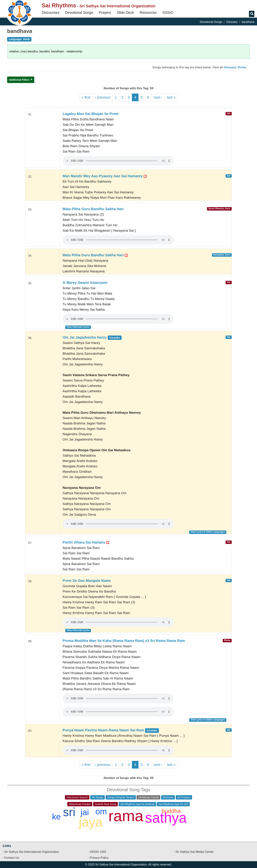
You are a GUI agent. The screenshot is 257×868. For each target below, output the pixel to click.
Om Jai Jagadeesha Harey (92, 337)
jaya (91, 822)
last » (171, 97)
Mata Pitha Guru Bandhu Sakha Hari (93, 209)
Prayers (105, 13)
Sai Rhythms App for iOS (173, 804)
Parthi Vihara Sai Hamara (86, 542)
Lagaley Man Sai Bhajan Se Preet (91, 114)
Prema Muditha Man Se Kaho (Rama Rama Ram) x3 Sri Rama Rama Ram (124, 641)
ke (56, 817)
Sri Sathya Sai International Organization (32, 852)
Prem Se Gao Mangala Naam (87, 581)
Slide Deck (125, 13)
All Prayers (184, 797)
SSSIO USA (98, 852)
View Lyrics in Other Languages (208, 532)
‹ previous (103, 97)
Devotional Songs (79, 13)
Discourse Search (77, 797)
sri (69, 812)
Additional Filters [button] (19, 80)
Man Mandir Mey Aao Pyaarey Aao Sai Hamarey (105, 176)
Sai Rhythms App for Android (137, 804)
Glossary (232, 22)
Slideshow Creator (80, 804)
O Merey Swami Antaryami (85, 283)
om (101, 811)
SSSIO (168, 13)
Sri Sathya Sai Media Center (195, 852)
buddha (171, 811)
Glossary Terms (235, 67)
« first (86, 97)
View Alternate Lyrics (78, 327)
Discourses (51, 13)
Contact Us (12, 858)
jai (85, 812)
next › (158, 97)
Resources (148, 13)
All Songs (98, 797)
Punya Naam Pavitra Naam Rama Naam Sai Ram (111, 730)
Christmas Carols (148, 797)
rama (126, 816)
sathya (166, 818)
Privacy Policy (99, 858)
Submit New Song (105, 804)
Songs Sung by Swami (121, 797)
